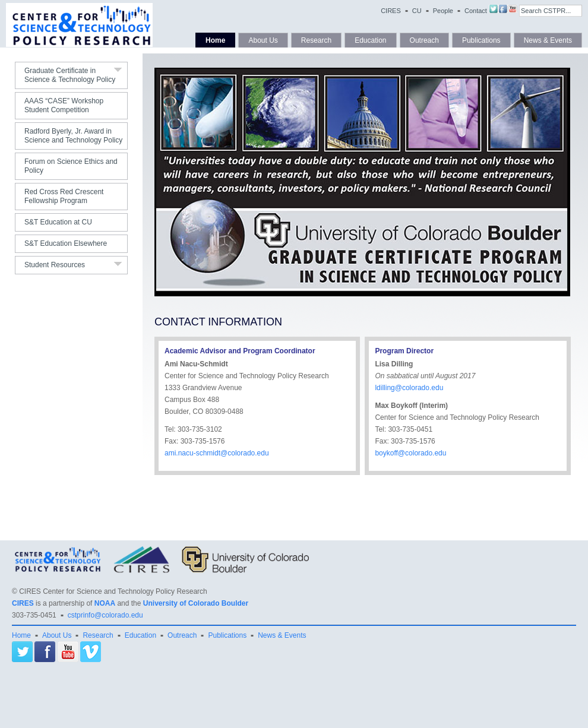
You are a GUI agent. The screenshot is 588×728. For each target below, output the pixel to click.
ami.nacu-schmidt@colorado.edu (217, 453)
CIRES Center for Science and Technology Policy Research (113, 591)
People (443, 11)
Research (316, 40)
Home (215, 40)
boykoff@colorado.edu (410, 453)
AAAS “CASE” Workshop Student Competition (64, 105)
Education (370, 40)
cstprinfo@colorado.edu (105, 615)
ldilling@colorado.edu (409, 388)
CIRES (391, 11)
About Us (263, 40)
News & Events (548, 40)
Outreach (424, 40)
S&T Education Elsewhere (66, 243)
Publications (481, 40)
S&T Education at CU (58, 222)
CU (417, 11)
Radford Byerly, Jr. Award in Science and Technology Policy (73, 136)
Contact (476, 11)
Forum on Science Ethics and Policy (71, 166)
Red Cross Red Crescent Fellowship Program (64, 196)
